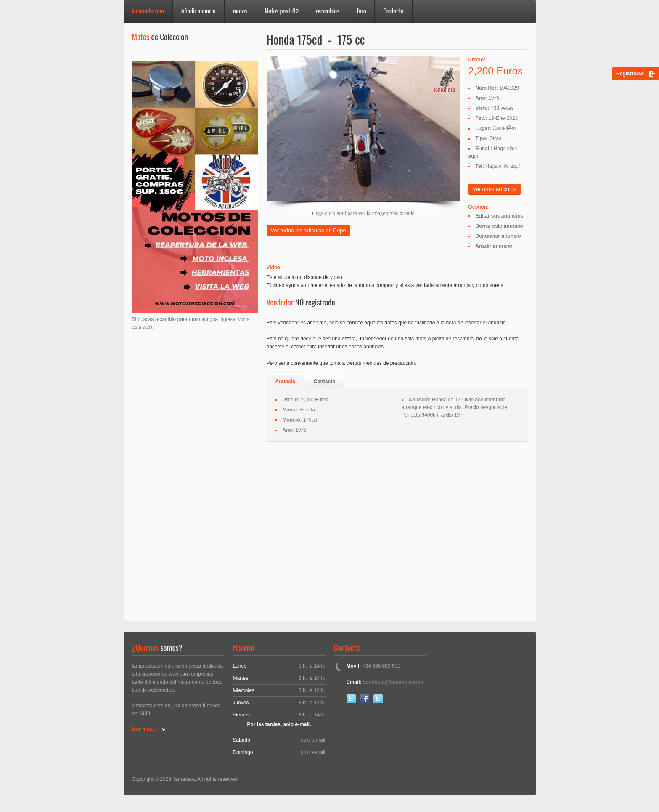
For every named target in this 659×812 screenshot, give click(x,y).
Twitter (351, 699)
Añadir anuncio (198, 12)
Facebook (365, 699)
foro (361, 12)
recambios (328, 12)
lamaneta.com (148, 12)
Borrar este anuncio (499, 226)
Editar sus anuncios (500, 216)
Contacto (393, 12)
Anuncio (286, 382)
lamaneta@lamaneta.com (393, 682)
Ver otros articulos (495, 189)
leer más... (144, 730)
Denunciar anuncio (498, 236)
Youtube (378, 699)
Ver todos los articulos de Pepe (308, 230)
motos (240, 12)
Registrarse (630, 74)
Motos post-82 (282, 12)
